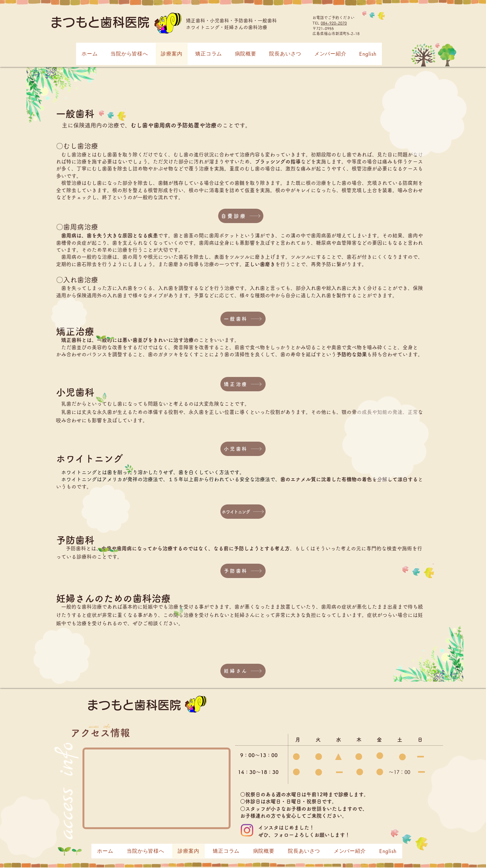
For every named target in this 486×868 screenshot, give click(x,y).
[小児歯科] (243, 449)
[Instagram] (247, 830)
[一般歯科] (243, 319)
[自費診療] (241, 216)
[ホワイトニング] (243, 512)
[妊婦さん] (243, 671)
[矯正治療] (243, 384)
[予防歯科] (243, 571)
